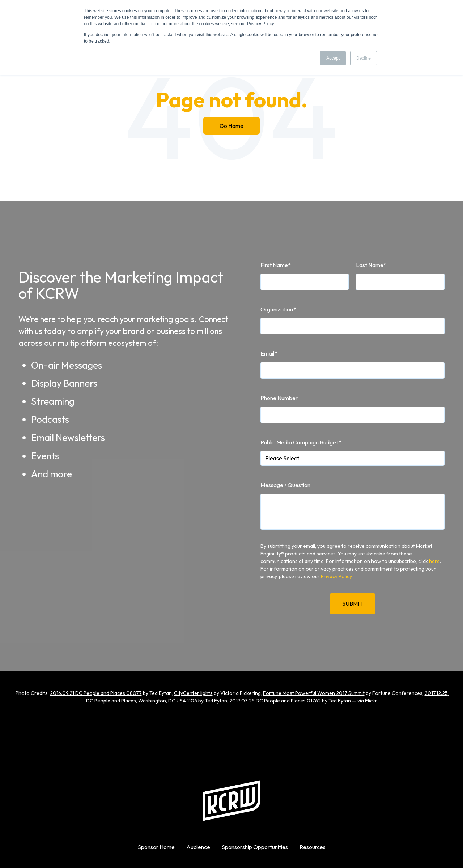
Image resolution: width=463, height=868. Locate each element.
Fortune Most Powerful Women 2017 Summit (314, 693)
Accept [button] (333, 58)
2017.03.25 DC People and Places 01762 (275, 701)
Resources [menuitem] (313, 847)
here (434, 561)
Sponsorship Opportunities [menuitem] (255, 847)
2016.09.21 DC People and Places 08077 (96, 693)
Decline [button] (364, 58)
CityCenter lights (193, 693)
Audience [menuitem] (198, 847)
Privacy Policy (336, 576)
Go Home (231, 126)
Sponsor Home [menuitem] (156, 847)
